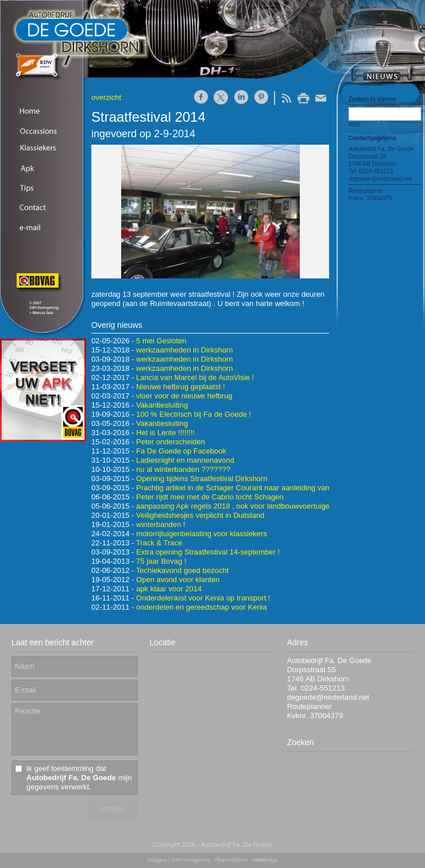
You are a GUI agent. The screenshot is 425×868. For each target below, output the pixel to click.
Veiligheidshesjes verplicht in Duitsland (200, 515)
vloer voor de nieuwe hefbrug (184, 396)
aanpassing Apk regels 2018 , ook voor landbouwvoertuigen (235, 506)
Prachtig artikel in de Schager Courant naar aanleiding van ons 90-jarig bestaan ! (270, 488)
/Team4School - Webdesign (246, 860)
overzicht (106, 97)
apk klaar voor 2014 (169, 589)
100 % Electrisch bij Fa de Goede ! (194, 414)
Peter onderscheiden (171, 442)
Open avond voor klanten (178, 580)
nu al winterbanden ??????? (183, 469)
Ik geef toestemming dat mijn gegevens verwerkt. (79, 778)
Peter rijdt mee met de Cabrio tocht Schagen (210, 497)
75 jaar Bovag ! (161, 561)
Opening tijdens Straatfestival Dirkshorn (202, 478)
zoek (355, 124)
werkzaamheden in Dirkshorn (184, 350)
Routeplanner (366, 191)
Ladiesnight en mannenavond (185, 460)
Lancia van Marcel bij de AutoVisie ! (195, 377)
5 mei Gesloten (161, 341)
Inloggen (157, 860)
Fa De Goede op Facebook (181, 451)
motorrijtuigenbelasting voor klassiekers (202, 534)
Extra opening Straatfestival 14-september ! (208, 552)
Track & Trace (159, 543)
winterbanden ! (161, 524)
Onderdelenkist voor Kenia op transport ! (203, 598)
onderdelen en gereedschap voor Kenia (202, 607)
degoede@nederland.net (380, 179)
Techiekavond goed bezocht (182, 570)
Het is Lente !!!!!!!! (165, 433)
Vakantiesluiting (162, 405)
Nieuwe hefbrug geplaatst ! (181, 387)
